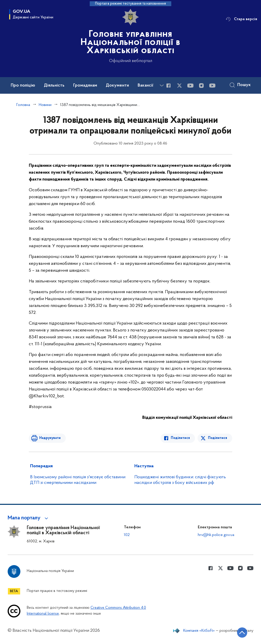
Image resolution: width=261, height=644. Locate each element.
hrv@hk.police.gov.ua (216, 535)
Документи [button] (117, 86)
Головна (23, 105)
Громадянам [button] (85, 86)
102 (127, 535)
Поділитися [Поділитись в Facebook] (181, 438)
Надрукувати (50, 438)
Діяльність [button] (54, 86)
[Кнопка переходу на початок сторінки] (242, 633)
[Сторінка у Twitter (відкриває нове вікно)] (179, 86)
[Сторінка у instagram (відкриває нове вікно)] (201, 86)
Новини (45, 105)
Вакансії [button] (146, 86)
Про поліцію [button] (23, 86)
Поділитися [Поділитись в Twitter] (218, 438)
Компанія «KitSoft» (199, 631)
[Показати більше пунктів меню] (162, 85)
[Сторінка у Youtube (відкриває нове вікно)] (190, 86)
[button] (29, 518)
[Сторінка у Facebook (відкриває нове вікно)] (168, 86)
